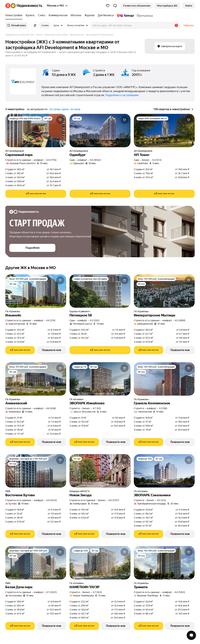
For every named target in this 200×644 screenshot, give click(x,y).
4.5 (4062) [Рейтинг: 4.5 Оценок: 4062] (95, 160)
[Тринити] (164, 563)
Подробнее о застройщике (122, 95)
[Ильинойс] (36, 291)
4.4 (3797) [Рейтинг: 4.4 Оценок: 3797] (114, 500)
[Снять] (42, 15)
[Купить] (30, 15)
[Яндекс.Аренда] (125, 15)
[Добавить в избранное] (60, 120)
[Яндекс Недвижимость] (26, 6)
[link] (189, 6)
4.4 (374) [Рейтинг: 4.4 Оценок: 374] (51, 320)
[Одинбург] (100, 131)
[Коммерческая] (58, 15)
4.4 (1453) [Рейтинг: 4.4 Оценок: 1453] (180, 592)
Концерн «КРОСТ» (80, 491)
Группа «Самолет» (80, 311)
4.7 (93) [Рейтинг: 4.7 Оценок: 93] (97, 408)
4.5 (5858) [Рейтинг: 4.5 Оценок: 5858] (180, 320)
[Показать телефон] (36, 194)
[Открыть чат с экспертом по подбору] (191, 635)
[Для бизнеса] (106, 15)
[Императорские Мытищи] (164, 291)
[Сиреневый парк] (36, 131)
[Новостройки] (15, 15)
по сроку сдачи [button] (59, 109)
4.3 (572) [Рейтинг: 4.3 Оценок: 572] (157, 160)
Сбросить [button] (189, 25)
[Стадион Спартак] (144, 15)
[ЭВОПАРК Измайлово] (100, 379)
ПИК (8, 491)
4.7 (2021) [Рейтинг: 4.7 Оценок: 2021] (51, 592)
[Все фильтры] (35, 25)
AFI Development (15, 151)
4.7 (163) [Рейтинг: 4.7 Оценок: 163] (97, 592)
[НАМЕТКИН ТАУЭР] (100, 563)
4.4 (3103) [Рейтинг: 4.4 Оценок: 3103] (51, 500)
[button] (115, 6)
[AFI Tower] (164, 131)
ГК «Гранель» (13, 311)
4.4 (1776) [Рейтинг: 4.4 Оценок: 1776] (51, 160)
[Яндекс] (8, 6)
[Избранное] (108, 6)
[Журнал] (89, 15)
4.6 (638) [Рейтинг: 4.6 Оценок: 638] (51, 408)
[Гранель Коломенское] (164, 379)
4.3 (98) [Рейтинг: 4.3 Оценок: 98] (163, 408)
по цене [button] (75, 109)
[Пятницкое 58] (100, 291)
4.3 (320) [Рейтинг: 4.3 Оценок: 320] (95, 320)
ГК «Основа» (76, 399)
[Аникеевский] (36, 379)
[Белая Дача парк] (36, 563)
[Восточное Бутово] (36, 471)
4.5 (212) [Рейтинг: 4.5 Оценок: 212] (161, 500)
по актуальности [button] (37, 109)
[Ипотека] (76, 15)
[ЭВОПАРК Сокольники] (164, 471)
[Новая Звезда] (100, 471)
